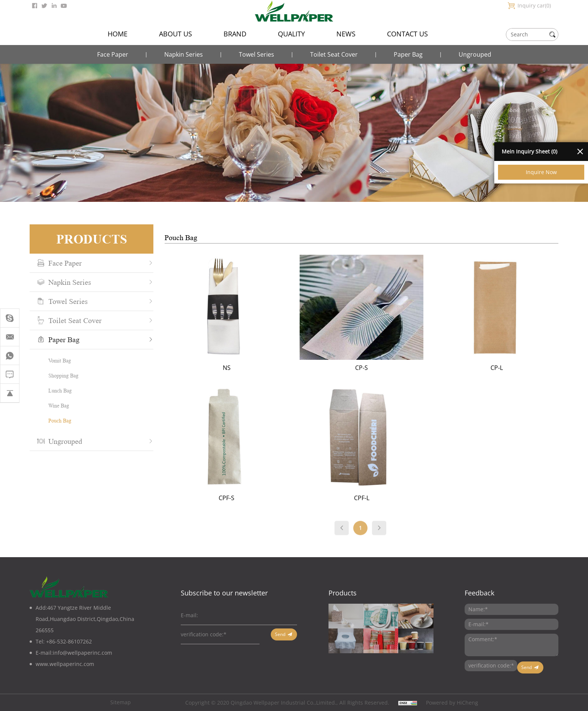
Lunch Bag (55, 390)
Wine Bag (54, 405)
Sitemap (121, 702)
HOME (118, 34)
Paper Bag (408, 54)
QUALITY (291, 34)
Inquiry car (534, 5)
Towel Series (256, 54)
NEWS (346, 34)
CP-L (510, 368)
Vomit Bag (55, 360)
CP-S (375, 368)
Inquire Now (541, 172)
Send (280, 634)
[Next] (393, 534)
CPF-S (240, 498)
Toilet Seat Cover (334, 54)
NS (240, 368)
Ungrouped (475, 54)
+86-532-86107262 (69, 641)
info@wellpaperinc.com (82, 653)
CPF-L (375, 498)
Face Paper (113, 54)
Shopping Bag (59, 375)
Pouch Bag (55, 420)
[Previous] (355, 534)
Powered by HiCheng (452, 703)
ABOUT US (175, 34)
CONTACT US (407, 34)
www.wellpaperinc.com (65, 664)
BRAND (235, 34)
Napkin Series (184, 54)
